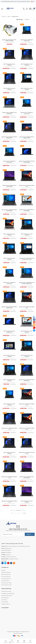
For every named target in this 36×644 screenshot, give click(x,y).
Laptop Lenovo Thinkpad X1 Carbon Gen (27, 40)
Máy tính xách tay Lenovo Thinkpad (9, 65)
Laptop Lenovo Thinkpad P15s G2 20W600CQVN (27, 137)
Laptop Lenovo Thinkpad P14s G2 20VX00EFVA (27, 210)
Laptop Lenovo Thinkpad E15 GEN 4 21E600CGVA (9, 307)
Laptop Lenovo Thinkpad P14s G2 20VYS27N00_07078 (27, 259)
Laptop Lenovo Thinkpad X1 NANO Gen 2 (27, 429)
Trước (11, 513)
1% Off (22, 24)
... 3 (21, 513)
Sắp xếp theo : (20, 20)
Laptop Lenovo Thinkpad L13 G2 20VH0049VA (9, 186)
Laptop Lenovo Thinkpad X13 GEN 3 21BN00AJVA (9, 137)
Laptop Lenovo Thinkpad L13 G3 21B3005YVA (9, 113)
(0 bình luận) (12, 42)
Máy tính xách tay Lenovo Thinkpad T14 (9, 332)
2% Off (22, 49)
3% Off (5, 243)
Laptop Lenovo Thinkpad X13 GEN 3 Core (9, 477)
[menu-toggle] (2, 9)
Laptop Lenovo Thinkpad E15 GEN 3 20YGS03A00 (9, 210)
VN (33, 2)
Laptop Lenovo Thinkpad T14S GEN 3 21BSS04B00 (27, 162)
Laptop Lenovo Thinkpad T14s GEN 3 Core (27, 453)
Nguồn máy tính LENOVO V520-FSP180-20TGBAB (9, 40)
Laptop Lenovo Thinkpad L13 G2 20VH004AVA (27, 477)
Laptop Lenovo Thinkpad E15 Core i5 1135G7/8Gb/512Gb (27, 283)
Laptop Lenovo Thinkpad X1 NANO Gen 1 (27, 186)
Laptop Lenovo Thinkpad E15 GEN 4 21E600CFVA (27, 380)
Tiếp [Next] (25, 513)
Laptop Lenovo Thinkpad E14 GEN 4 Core (9, 429)
